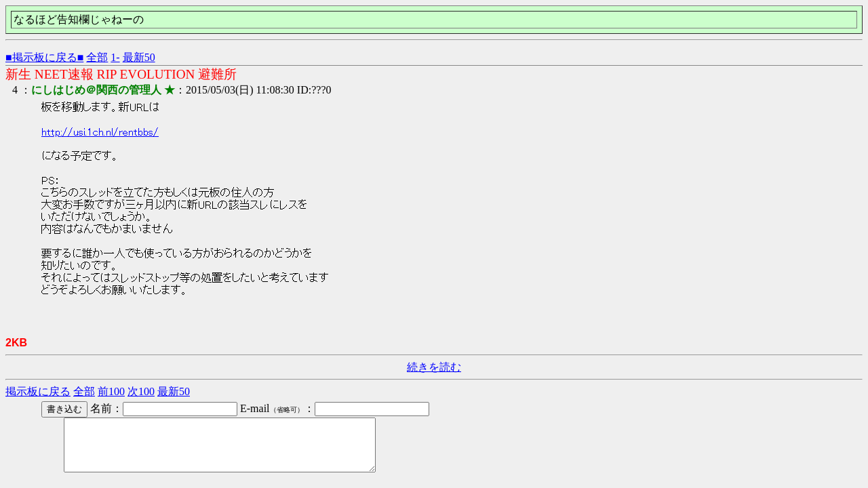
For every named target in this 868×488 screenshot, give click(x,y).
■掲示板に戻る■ (44, 57)
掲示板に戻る (38, 391)
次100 (141, 391)
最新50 (139, 57)
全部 (97, 57)
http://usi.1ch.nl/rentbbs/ (100, 132)
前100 (111, 391)
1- (115, 57)
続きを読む (434, 367)
